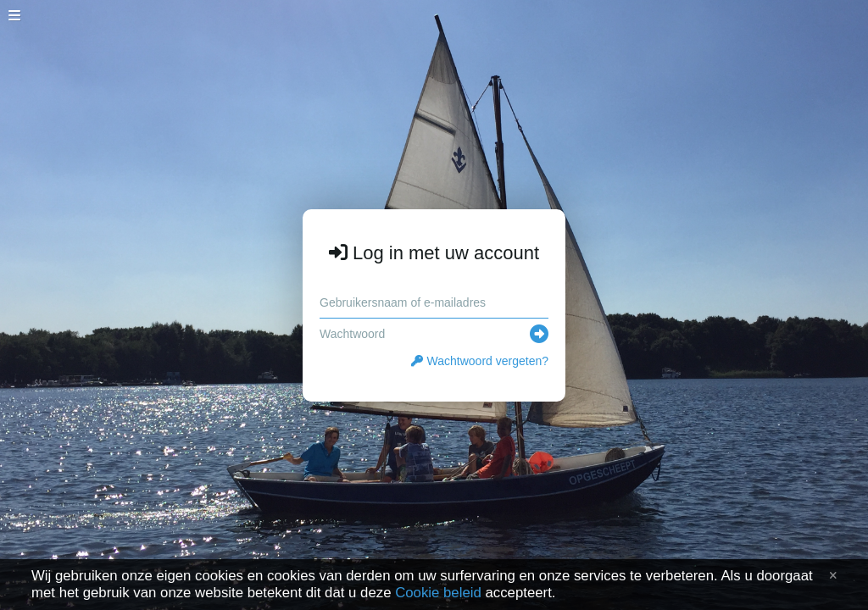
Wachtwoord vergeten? (480, 361)
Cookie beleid (438, 593)
